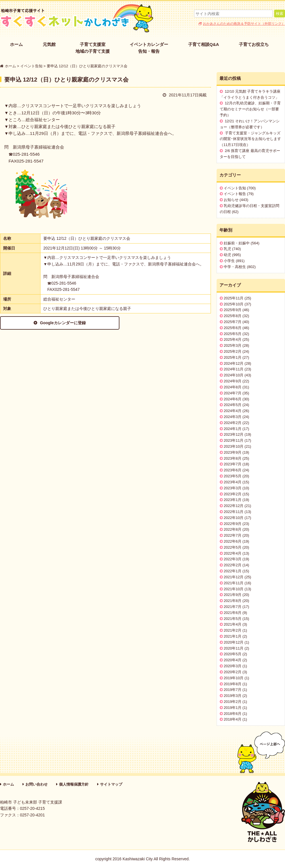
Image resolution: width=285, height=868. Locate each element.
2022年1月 (233, 571)
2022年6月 (233, 541)
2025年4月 (233, 339)
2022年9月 (233, 524)
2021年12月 (234, 577)
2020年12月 (234, 642)
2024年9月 (233, 381)
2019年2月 (233, 702)
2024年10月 (234, 375)
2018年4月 (233, 719)
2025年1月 (233, 357)
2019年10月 (234, 678)
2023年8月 (233, 458)
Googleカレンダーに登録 (54, 323)
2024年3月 (233, 417)
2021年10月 (234, 589)
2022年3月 (233, 559)
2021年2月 (233, 630)
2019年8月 (233, 684)
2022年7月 (233, 535)
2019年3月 (233, 696)
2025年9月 (233, 310)
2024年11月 (234, 369)
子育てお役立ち (254, 44)
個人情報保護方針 (74, 784)
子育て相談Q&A (203, 44)
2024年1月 (233, 429)
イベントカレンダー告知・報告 (149, 48)
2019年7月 (233, 690)
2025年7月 (233, 322)
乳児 (227, 249)
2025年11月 (234, 298)
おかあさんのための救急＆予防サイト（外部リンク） (244, 24)
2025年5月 (233, 334)
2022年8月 (233, 529)
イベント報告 (235, 194)
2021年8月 (233, 601)
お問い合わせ (36, 784)
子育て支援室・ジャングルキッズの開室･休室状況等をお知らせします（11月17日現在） (250, 139)
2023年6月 (233, 470)
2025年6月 (233, 328)
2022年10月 (234, 518)
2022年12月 (234, 506)
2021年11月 (234, 583)
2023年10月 (234, 446)
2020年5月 (233, 654)
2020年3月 (233, 666)
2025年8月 (233, 316)
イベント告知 (235, 188)
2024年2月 (233, 423)
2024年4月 (233, 411)
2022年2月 (233, 565)
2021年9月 (233, 595)
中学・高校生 (235, 267)
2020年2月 (233, 672)
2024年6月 (233, 399)
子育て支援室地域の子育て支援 (93, 48)
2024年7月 (233, 393)
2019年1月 (233, 708)
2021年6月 (233, 613)
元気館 (49, 44)
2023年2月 (233, 494)
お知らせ (231, 200)
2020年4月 (233, 660)
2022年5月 (233, 547)
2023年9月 (233, 452)
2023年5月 (233, 476)
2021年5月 (233, 619)
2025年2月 (233, 351)
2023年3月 (233, 488)
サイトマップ (111, 784)
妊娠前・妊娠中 (237, 243)
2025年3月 (233, 345)
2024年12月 (234, 363)
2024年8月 (233, 387)
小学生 (229, 261)
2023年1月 (233, 500)
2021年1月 (233, 636)
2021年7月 (233, 607)
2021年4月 (233, 624)
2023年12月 (234, 434)
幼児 (227, 255)
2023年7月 (233, 464)
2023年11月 (234, 440)
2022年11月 (234, 512)
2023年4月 (233, 482)
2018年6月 (233, 714)
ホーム (16, 44)
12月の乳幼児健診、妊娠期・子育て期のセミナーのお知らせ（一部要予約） (250, 109)
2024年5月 (233, 405)
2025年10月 (234, 304)
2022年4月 (233, 553)
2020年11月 (234, 648)
